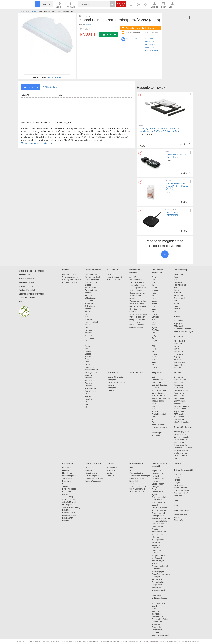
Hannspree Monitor (182, 406)
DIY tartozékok (158, 500)
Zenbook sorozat (91, 370)
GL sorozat (89, 304)
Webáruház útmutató (27, 282)
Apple (154, 277)
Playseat (155, 422)
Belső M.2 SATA (69, 513)
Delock (150, 135)
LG (153, 343)
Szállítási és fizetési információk (32, 294)
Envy (87, 362)
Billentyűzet (156, 382)
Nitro (86, 407)
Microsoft (178, 293)
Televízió (178, 463)
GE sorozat (90, 301)
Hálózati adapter (91, 473)
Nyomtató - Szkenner (184, 427)
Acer (176, 306)
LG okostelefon (135, 296)
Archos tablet (179, 296)
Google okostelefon (137, 320)
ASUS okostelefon (137, 282)
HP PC (177, 349)
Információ (71, 5)
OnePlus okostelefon (138, 306)
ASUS (177, 304)
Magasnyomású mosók (161, 635)
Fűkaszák (156, 553)
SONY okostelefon (137, 290)
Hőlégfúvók (156, 625)
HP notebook (90, 338)
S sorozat (88, 386)
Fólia (154, 280)
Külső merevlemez (159, 396)
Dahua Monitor (180, 409)
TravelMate (90, 399)
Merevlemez (67, 473)
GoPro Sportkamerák (138, 489)
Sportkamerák (135, 484)
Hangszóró (178, 321)
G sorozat (88, 319)
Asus (176, 277)
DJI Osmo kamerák (137, 492)
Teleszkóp (178, 477)
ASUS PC (178, 360)
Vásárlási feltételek (27, 279)
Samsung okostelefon (138, 288)
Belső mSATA (68, 518)
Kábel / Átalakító (159, 425)
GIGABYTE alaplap (70, 502)
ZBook (87, 365)
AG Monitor (179, 404)
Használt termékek (70, 282)
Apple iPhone (135, 277)
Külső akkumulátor (159, 390)
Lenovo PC (179, 344)
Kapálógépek (157, 558)
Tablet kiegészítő (181, 285)
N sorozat (88, 375)
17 (86, 343)
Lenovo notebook (91, 322)
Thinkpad (88, 330)
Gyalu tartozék (157, 526)
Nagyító (177, 483)
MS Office (111, 470)
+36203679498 (54, 77)
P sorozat (88, 380)
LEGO (177, 505)
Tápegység (67, 486)
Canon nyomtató (181, 440)
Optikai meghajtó (69, 476)
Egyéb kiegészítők (159, 414)
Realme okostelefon (137, 322)
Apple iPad (178, 274)
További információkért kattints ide (37, 143)
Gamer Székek (158, 393)
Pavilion (88, 346)
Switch (87, 394)
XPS (86, 317)
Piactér (65, 270)
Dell (176, 311)
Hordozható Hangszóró (183, 329)
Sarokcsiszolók (159, 582)
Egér (154, 377)
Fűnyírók (155, 537)
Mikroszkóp (179, 475)
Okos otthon (113, 373)
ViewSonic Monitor (181, 422)
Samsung (156, 317)
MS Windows (112, 468)
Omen (87, 359)
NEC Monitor (179, 420)
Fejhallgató (179, 324)
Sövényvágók (159, 545)
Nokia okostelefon (136, 280)
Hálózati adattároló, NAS (94, 478)
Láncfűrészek (158, 550)
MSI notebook (90, 298)
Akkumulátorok (159, 473)
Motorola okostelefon (138, 301)
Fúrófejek (157, 476)
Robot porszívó (113, 380)
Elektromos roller (181, 515)
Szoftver (111, 463)
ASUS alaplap (68, 497)
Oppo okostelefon (136, 328)
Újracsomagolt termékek (72, 277)
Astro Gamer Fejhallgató (184, 332)
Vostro (87, 311)
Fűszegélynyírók (159, 540)
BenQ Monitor (180, 401)
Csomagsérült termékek (72, 280)
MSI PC (177, 357)
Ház (64, 484)
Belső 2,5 (66, 510)
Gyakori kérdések (26, 286)
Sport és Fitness (182, 510)
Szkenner (178, 458)
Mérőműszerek (158, 617)
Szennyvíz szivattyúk (160, 566)
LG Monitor (179, 388)
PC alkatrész (68, 463)
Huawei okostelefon (137, 293)
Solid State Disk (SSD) (71, 508)
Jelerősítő (88, 470)
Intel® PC (178, 368)
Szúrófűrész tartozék (160, 508)
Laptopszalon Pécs (134, 32)
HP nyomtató (179, 442)
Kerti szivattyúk (158, 561)
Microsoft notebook (92, 280)
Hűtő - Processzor (69, 489)
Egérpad (155, 417)
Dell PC (177, 346)
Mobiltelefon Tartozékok (161, 398)
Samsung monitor (181, 390)
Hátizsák (155, 412)
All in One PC (179, 341)
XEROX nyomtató (181, 456)
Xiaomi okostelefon (137, 285)
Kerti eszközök (158, 534)
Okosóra (133, 298)
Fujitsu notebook (91, 290)
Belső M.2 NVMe (69, 515)
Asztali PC (179, 336)
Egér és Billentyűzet (160, 385)
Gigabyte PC (179, 354)
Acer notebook (90, 388)
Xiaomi (89, 24)
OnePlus (155, 330)
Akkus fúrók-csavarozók (161, 574)
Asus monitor (179, 393)
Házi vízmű (156, 564)
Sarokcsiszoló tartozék (161, 521)
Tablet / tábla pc (181, 270)
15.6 (153, 406)
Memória (66, 470)
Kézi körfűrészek (160, 603)
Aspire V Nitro (91, 391)
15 (86, 341)
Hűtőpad (155, 420)
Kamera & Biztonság (115, 377)
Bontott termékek (69, 274)
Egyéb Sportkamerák (138, 486)
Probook (88, 351)
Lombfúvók (156, 548)
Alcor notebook (91, 288)
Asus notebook (90, 367)
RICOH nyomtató (181, 450)
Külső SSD (67, 521)
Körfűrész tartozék (159, 510)
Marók (156, 609)
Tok (153, 285)
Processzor (67, 468)
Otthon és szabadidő (184, 470)
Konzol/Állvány (158, 435)
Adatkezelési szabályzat (29, 290)
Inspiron (88, 309)
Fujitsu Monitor (180, 412)
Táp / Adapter (157, 433)
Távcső (177, 480)
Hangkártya (67, 481)
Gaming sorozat (91, 372)
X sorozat (88, 378)
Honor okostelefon (137, 304)
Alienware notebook (92, 277)
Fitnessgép (179, 520)
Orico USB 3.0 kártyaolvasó (173, 214)
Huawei (155, 290)
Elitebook (88, 354)
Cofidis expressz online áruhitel (31, 271)
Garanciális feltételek (27, 298)
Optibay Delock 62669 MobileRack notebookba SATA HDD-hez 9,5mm (160, 130)
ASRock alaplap (69, 500)
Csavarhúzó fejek (160, 479)
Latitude (88, 314)
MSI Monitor (179, 417)
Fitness (177, 518)
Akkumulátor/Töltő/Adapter (140, 476)
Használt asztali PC (115, 277)
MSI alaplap (67, 505)
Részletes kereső (121, 4)
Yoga (87, 327)
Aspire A (88, 404)
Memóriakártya (158, 380)
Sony (154, 357)
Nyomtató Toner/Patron (183, 448)
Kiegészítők (157, 373)
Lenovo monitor (180, 380)
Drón (131, 468)
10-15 (154, 404)
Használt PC (179, 352)
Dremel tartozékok (160, 497)
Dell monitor (179, 377)
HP (175, 288)
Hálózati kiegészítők (93, 476)
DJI (131, 470)
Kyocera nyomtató (181, 445)
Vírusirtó (110, 476)
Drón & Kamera (136, 463)
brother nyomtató (181, 453)
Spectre (88, 357)
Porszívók (156, 633)
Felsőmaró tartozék (159, 524)
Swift (87, 402)
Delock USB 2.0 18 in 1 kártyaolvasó (177, 156)
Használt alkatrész (114, 280)
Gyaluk (158, 606)
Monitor (178, 373)
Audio (177, 316)
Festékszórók (157, 627)
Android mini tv (136, 373)
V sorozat (88, 335)
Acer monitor (179, 385)
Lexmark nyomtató (181, 437)
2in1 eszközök (180, 298)
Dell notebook (90, 306)
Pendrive (155, 388)
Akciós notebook (91, 274)
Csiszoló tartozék (158, 513)
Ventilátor (178, 496)
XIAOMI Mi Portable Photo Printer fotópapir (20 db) (177, 186)
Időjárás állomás (181, 488)
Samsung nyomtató (182, 432)
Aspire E (88, 396)
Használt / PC (113, 270)
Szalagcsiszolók (158, 595)
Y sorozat (88, 333)
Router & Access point (93, 481)
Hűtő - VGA (67, 492)
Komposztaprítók (158, 556)
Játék (177, 501)
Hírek (21, 302)
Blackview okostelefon (138, 314)
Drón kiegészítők (136, 473)
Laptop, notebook (93, 270)
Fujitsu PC (178, 365)
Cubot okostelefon (137, 325)
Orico (169, 219)
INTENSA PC (179, 362)
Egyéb (154, 288)
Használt (110, 274)
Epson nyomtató (181, 434)
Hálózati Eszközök (93, 463)
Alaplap (65, 494)
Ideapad (88, 325)
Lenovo (177, 280)
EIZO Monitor (179, 414)
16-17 (154, 409)
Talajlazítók (156, 542)
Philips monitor (180, 398)
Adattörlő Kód (25, 275)
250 (86, 349)
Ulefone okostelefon (137, 317)
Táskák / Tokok (158, 401)
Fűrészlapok (158, 481)
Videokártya (67, 478)
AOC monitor (179, 396)
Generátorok (157, 630)
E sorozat (88, 296)
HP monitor (179, 382)
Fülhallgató (179, 326)
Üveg (154, 282)
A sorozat (88, 293)
